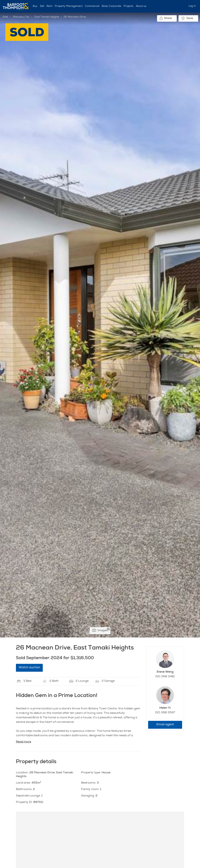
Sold (5, 17)
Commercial (92, 6)
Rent (49, 6)
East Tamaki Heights (47, 17)
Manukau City (21, 17)
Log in (192, 6)
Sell (42, 6)
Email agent (165, 725)
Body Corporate (111, 6)
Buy (35, 6)
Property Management (69, 6)
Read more (24, 742)
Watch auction (29, 668)
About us (141, 6)
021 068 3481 (165, 677)
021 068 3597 (165, 713)
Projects (128, 6)
